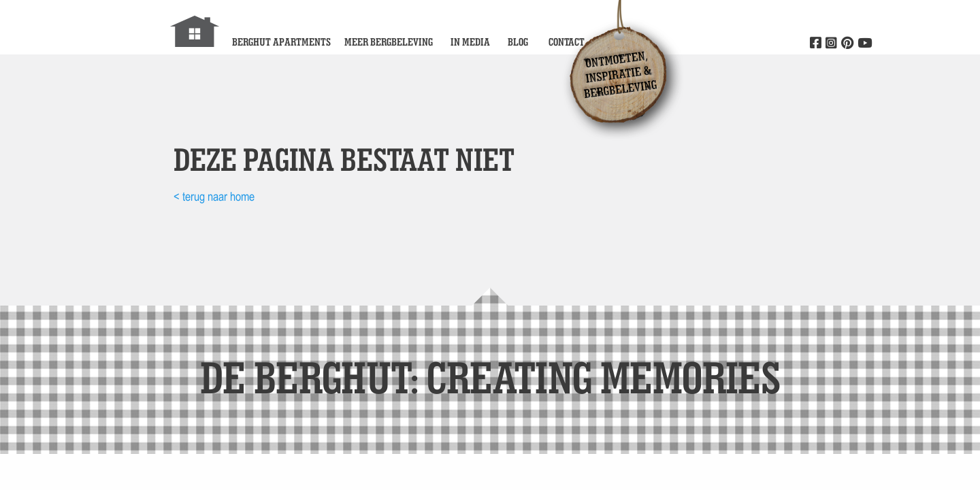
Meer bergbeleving (389, 42)
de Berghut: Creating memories (490, 377)
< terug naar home (214, 196)
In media (470, 42)
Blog (518, 42)
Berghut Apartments (281, 42)
